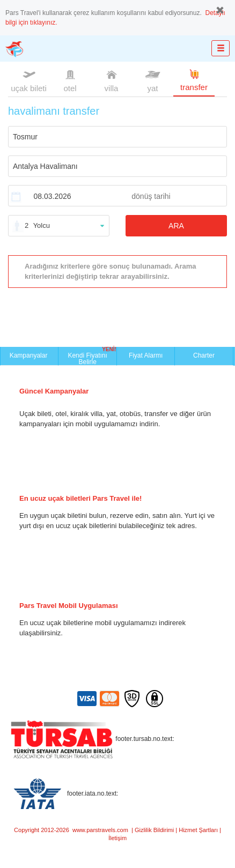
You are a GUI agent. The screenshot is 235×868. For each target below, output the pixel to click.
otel (70, 80)
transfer (194, 79)
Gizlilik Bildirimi (154, 830)
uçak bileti (29, 80)
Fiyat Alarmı (146, 355)
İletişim (117, 838)
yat (153, 80)
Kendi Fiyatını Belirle (92, 356)
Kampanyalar (30, 355)
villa (112, 80)
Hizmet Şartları (198, 830)
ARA (176, 226)
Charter (204, 355)
